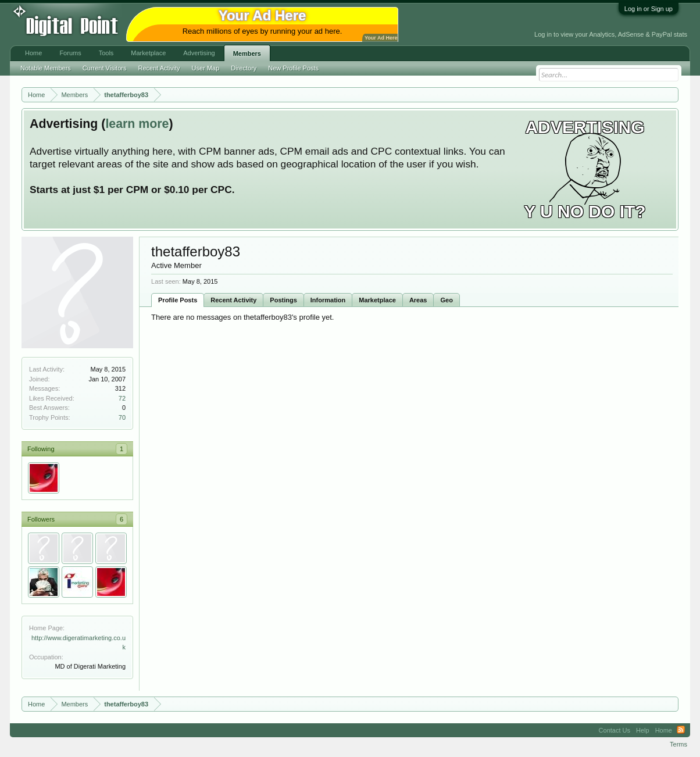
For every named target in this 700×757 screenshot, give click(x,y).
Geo (446, 300)
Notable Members (46, 68)
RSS (681, 730)
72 (122, 398)
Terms (678, 744)
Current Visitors (105, 68)
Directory (244, 68)
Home (33, 53)
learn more (137, 124)
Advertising (199, 53)
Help (643, 730)
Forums (70, 53)
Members (247, 53)
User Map (206, 68)
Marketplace (377, 300)
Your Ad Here (381, 38)
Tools (106, 53)
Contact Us (615, 730)
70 (122, 417)
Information (328, 300)
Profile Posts (178, 300)
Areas (418, 300)
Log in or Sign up (649, 9)
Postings (283, 300)
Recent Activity (233, 300)
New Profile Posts (293, 68)
